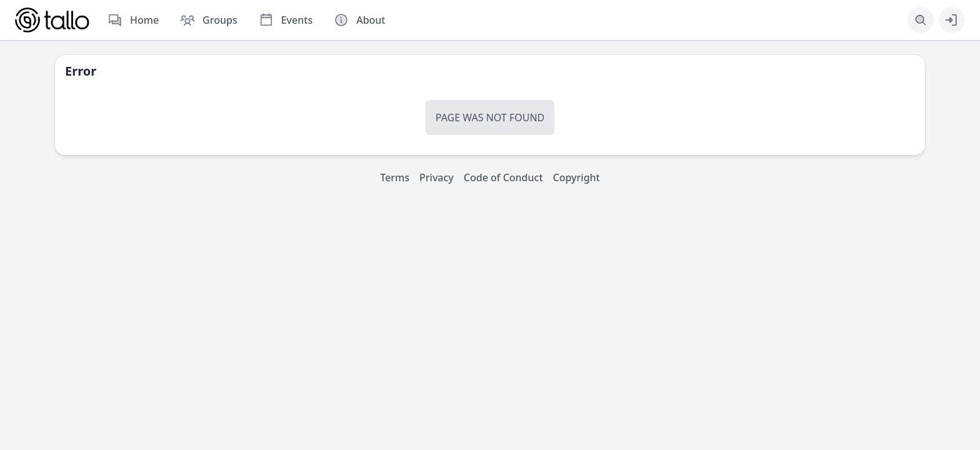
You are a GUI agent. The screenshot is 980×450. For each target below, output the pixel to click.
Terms (395, 177)
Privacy (437, 177)
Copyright (577, 177)
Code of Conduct (503, 177)
